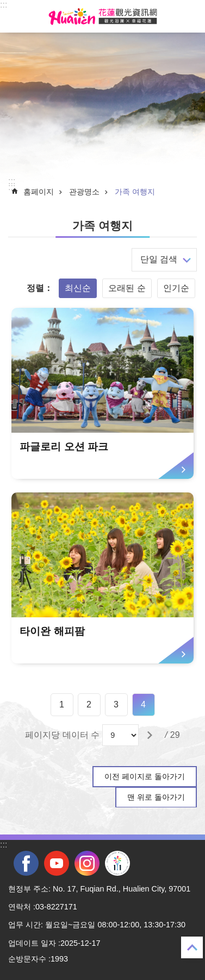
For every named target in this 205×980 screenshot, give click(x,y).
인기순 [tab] (176, 288)
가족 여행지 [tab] (135, 192)
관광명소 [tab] (84, 192)
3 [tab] (116, 704)
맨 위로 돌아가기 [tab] (156, 797)
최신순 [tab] (78, 288)
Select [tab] (6, 6)
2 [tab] (89, 704)
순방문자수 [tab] (27, 959)
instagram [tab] (87, 863)
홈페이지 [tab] (39, 192)
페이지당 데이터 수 (62, 735)
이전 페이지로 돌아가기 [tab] (145, 776)
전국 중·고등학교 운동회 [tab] (117, 863)
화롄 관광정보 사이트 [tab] (103, 16)
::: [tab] (4, 5)
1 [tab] (62, 704)
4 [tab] (143, 704)
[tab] (102, 393)
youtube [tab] (57, 863)
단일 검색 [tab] (159, 259)
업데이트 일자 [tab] (32, 943)
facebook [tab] (26, 863)
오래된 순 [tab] (127, 288)
